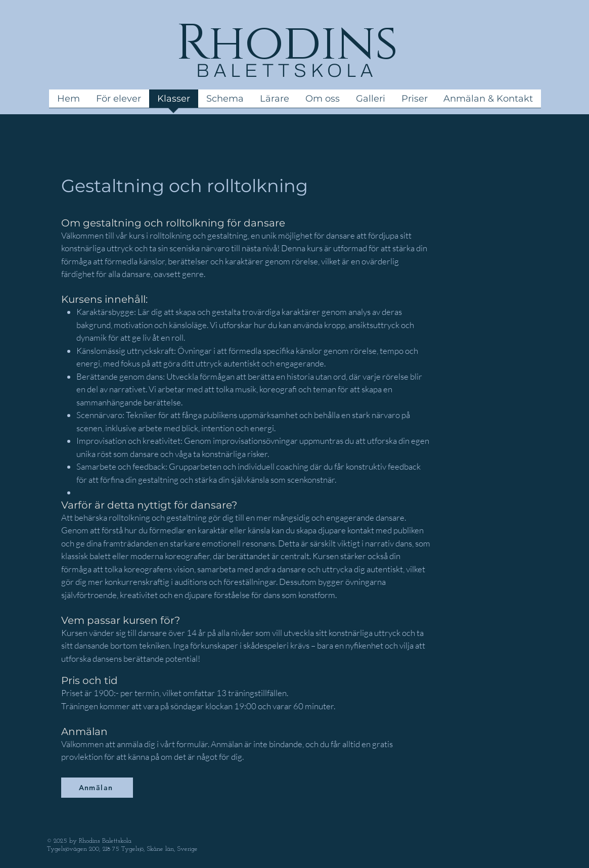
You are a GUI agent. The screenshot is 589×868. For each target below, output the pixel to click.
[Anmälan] (97, 788)
